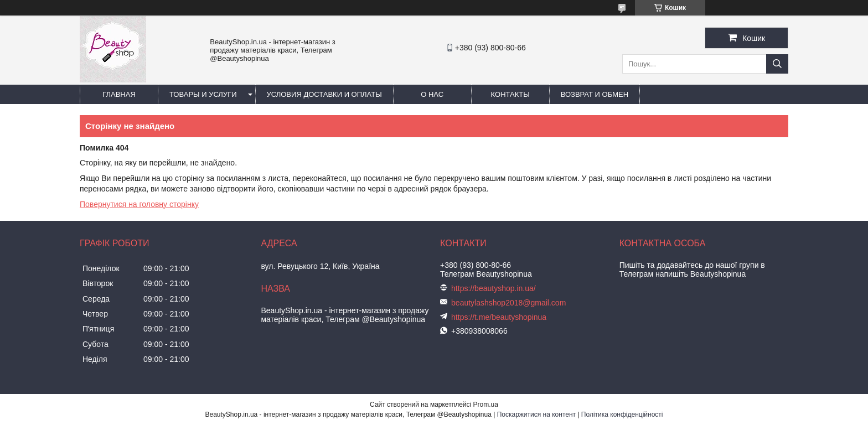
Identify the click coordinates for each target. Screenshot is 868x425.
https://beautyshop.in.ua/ (494, 288)
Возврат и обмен (595, 94)
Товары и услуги (203, 94)
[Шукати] (777, 64)
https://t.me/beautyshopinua (499, 317)
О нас (432, 94)
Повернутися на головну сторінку (139, 204)
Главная (119, 94)
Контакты (510, 94)
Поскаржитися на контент (536, 414)
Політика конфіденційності (622, 414)
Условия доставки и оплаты (324, 94)
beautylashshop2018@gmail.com (508, 303)
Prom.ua (486, 405)
